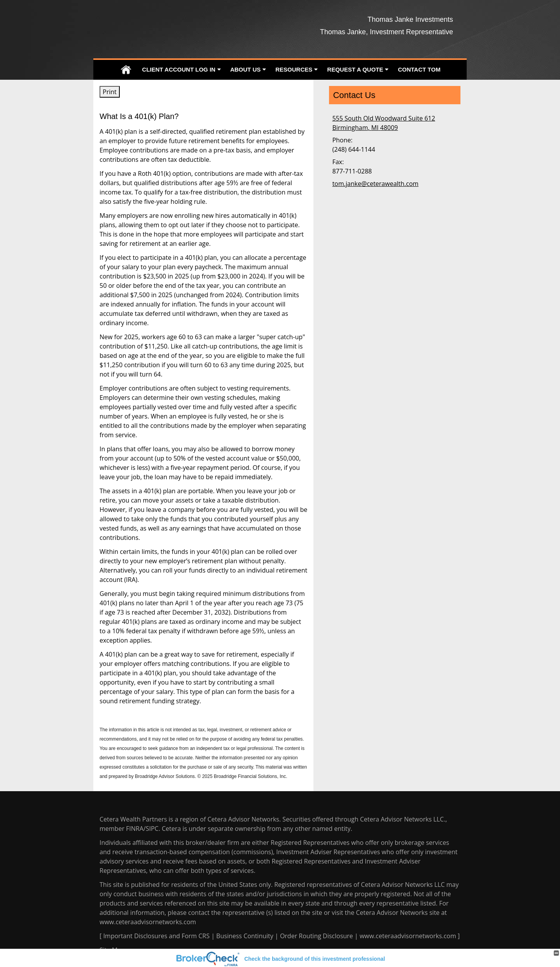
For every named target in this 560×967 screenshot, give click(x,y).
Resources (294, 69)
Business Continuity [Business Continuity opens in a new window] (245, 936)
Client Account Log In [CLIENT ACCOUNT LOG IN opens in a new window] (179, 69)
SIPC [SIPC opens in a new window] (152, 829)
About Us (245, 69)
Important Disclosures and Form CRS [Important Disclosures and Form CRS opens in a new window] (156, 936)
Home (126, 70)
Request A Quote (355, 69)
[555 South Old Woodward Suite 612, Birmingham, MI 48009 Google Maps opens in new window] (383, 123)
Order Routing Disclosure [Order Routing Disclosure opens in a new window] (317, 936)
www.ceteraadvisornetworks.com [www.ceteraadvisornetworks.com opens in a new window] (148, 922)
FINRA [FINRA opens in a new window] (135, 829)
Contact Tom (419, 69)
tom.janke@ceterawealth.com (375, 184)
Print (110, 92)
